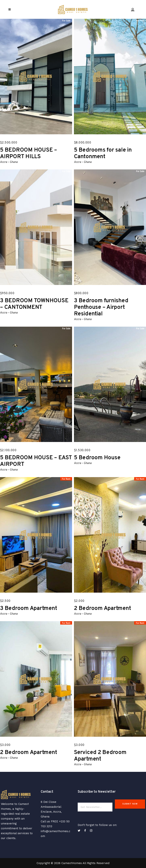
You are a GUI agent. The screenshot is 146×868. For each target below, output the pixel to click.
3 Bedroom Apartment (28, 609)
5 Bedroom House (97, 458)
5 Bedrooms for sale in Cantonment (103, 153)
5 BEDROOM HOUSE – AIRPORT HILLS (29, 153)
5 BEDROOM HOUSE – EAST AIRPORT (36, 461)
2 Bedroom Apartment (102, 609)
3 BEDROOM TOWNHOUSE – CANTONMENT (34, 304)
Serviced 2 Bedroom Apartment (100, 756)
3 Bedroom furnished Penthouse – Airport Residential (101, 307)
